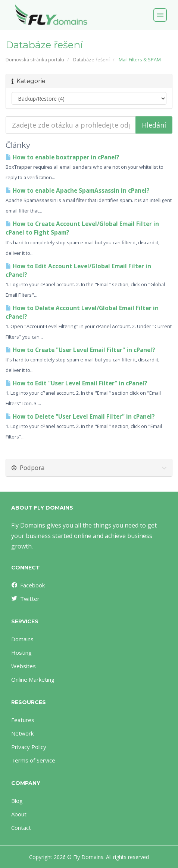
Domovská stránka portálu (35, 59)
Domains (22, 639)
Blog (17, 801)
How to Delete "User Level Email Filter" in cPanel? (80, 417)
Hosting (21, 652)
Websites (24, 666)
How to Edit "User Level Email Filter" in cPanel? (76, 383)
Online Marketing (33, 679)
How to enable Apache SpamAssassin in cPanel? (78, 191)
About (19, 814)
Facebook (28, 585)
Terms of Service (33, 760)
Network (22, 733)
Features (23, 720)
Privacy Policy (29, 747)
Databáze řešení (91, 59)
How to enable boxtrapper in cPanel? (63, 157)
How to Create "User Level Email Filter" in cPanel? (80, 350)
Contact (21, 828)
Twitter (25, 599)
